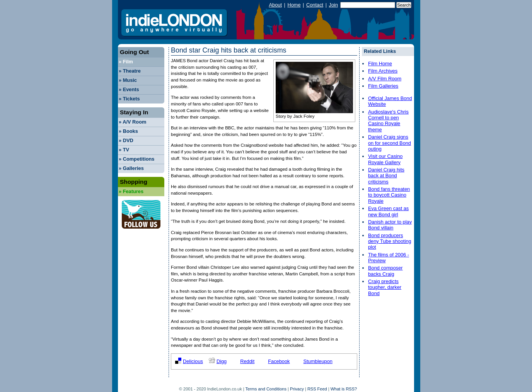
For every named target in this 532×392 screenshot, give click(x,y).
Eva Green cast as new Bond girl (388, 211)
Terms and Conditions (266, 389)
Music (128, 80)
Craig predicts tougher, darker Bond (385, 287)
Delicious (193, 361)
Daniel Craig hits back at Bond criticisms (386, 176)
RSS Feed (317, 389)
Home (294, 5)
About (275, 5)
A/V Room (132, 122)
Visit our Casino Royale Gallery (385, 159)
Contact (315, 5)
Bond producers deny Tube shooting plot (390, 241)
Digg (222, 361)
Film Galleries (383, 86)
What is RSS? (344, 389)
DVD (126, 140)
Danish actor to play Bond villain (390, 225)
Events (129, 89)
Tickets (129, 99)
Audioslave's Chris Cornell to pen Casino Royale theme (388, 121)
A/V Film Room (385, 79)
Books (128, 131)
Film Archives (383, 71)
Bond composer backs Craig (385, 271)
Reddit (247, 361)
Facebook (279, 361)
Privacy (297, 389)
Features (131, 191)
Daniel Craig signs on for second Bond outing (390, 143)
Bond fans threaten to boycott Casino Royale (389, 195)
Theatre (130, 71)
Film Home (380, 64)
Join (333, 5)
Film (126, 62)
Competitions (136, 159)
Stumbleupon (318, 361)
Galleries (131, 168)
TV (124, 150)
